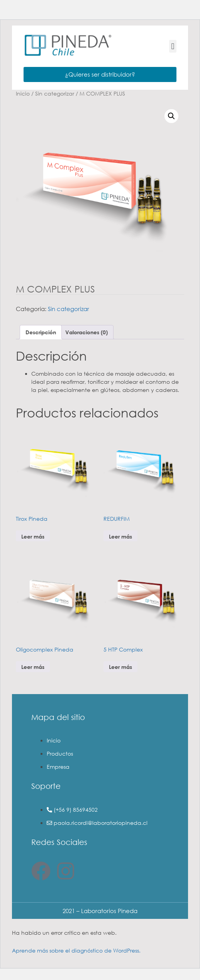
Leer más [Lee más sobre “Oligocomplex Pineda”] (33, 667)
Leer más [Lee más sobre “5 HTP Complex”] (120, 667)
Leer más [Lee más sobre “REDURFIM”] (120, 536)
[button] (173, 46)
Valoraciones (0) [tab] (86, 332)
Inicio (23, 93)
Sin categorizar (55, 93)
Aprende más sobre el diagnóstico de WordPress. (76, 950)
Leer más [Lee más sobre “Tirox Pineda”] (33, 536)
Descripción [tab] (41, 332)
